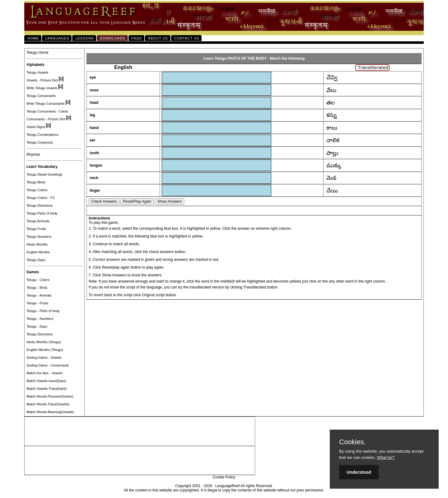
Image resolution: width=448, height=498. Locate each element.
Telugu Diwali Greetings (44, 174)
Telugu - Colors (38, 280)
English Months (38, 252)
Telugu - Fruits (37, 303)
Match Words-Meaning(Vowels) (50, 412)
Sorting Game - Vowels (44, 357)
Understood (359, 472)
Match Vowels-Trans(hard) (47, 389)
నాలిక (333, 140)
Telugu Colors (37, 190)
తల (331, 103)
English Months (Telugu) (45, 350)
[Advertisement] (140, 431)
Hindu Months (37, 244)
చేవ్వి (332, 77)
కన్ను (331, 115)
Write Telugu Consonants (46, 104)
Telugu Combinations (42, 135)
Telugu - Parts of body (43, 311)
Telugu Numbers (39, 237)
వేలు (331, 90)
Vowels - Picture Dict (42, 80)
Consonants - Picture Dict (46, 119)
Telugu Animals (38, 221)
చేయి (332, 191)
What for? (385, 457)
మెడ (331, 178)
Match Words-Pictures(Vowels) (50, 396)
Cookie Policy (224, 477)
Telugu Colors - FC (41, 198)
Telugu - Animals (39, 295)
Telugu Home (37, 53)
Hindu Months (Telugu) (44, 342)
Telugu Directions (40, 205)
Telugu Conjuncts (40, 142)
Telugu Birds (36, 182)
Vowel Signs (36, 127)
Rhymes (33, 154)
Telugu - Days (37, 326)
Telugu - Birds (37, 288)
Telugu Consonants (41, 96)
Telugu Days (36, 260)
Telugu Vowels (37, 72)
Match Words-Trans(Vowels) (48, 404)
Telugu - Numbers (40, 319)
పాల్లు (332, 153)
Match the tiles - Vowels (44, 373)
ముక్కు (334, 165)
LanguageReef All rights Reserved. (244, 486)
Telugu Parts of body (42, 213)
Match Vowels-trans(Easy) (46, 381)
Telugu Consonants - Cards (47, 111)
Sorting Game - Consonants (48, 365)
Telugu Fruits (36, 229)
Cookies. (352, 442)
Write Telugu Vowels (42, 88)
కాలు (332, 128)
